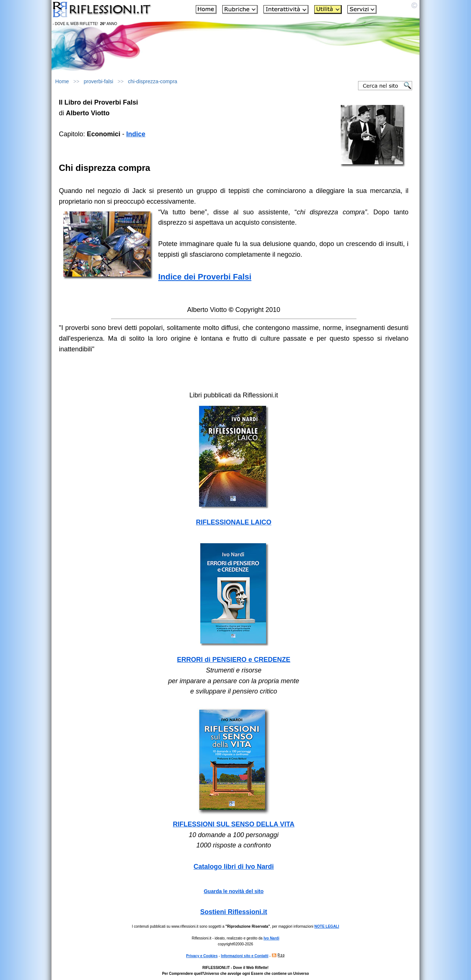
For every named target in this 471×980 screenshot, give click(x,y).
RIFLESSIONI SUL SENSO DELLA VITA (234, 824)
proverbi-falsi (99, 81)
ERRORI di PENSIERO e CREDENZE (234, 660)
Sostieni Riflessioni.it (234, 912)
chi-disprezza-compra (153, 81)
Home (62, 81)
